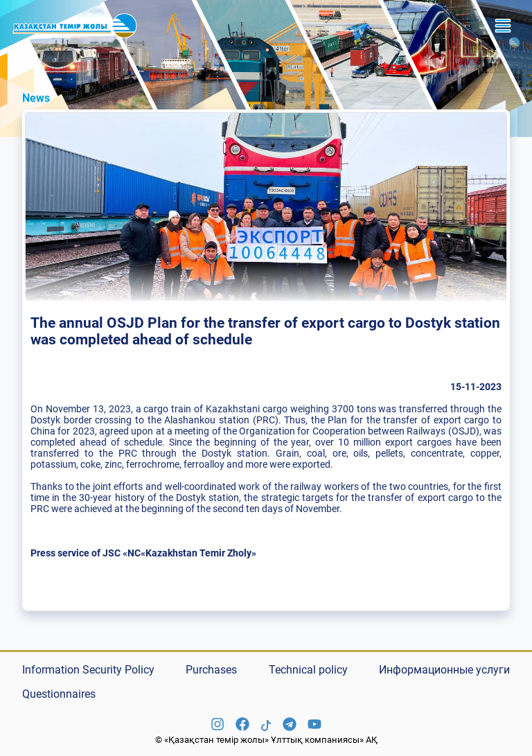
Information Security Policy (88, 670)
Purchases (211, 670)
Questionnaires (59, 694)
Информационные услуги (444, 670)
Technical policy (308, 670)
